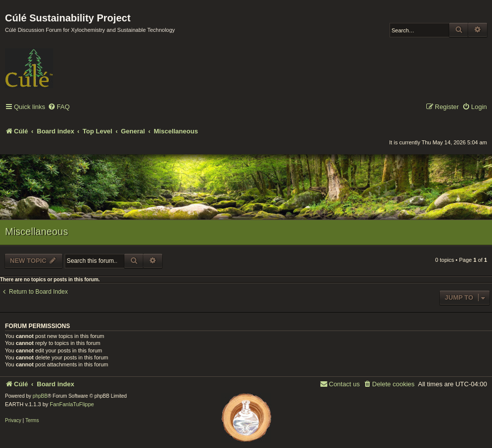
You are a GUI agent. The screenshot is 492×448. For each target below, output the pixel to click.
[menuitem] (59, 107)
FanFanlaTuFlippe (72, 404)
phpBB (40, 396)
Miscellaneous (37, 231)
